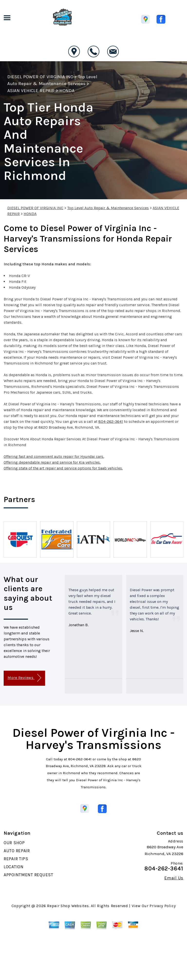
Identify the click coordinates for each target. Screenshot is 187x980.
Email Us (174, 878)
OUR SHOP (14, 843)
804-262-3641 (111, 421)
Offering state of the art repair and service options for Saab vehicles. (63, 468)
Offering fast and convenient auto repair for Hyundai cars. (54, 456)
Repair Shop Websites (68, 906)
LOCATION (14, 867)
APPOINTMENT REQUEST (28, 875)
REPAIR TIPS (16, 859)
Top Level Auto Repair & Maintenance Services (108, 208)
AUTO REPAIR (17, 851)
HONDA (67, 91)
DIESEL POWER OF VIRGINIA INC (40, 77)
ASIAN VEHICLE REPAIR (31, 91)
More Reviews (24, 678)
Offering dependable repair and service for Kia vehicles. (52, 462)
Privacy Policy (163, 906)
